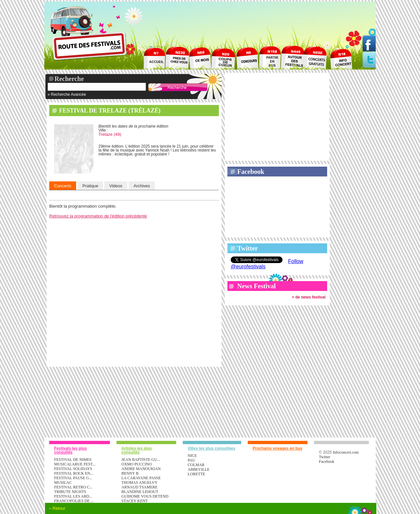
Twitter (248, 248)
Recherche (69, 79)
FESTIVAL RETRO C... (73, 487)
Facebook (251, 172)
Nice (192, 456)
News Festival (256, 286)
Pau (191, 460)
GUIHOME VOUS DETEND (145, 496)
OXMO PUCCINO (136, 464)
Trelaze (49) (110, 134)
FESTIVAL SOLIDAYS (73, 469)
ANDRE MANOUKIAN (141, 469)
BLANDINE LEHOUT (140, 492)
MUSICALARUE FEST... (75, 464)
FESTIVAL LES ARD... (73, 496)
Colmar (196, 465)
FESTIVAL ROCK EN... (74, 473)
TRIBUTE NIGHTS (70, 492)
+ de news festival (309, 297)
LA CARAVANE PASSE (141, 478)
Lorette (196, 474)
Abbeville (199, 469)
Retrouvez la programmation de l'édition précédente (98, 216)
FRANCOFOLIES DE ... (74, 501)
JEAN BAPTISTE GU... (141, 460)
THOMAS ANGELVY (139, 483)
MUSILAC (63, 483)
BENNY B (130, 473)
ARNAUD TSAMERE (139, 487)
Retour (59, 508)
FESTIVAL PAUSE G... (73, 478)
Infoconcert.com (346, 452)
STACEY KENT (135, 501)
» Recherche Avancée (67, 94)
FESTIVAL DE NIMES (73, 460)
